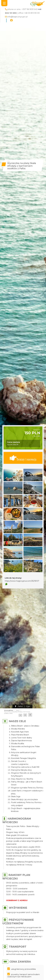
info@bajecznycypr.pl (17, 17)
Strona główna (9, 710)
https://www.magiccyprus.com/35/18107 (22, 581)
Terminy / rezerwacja (23, 458)
